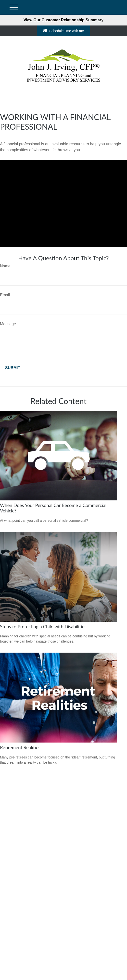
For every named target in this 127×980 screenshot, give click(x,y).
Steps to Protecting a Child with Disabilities (43, 627)
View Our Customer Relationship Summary (63, 20)
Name (5, 266)
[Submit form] (13, 368)
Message (8, 324)
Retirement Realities (20, 747)
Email (5, 295)
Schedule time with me (63, 31)
